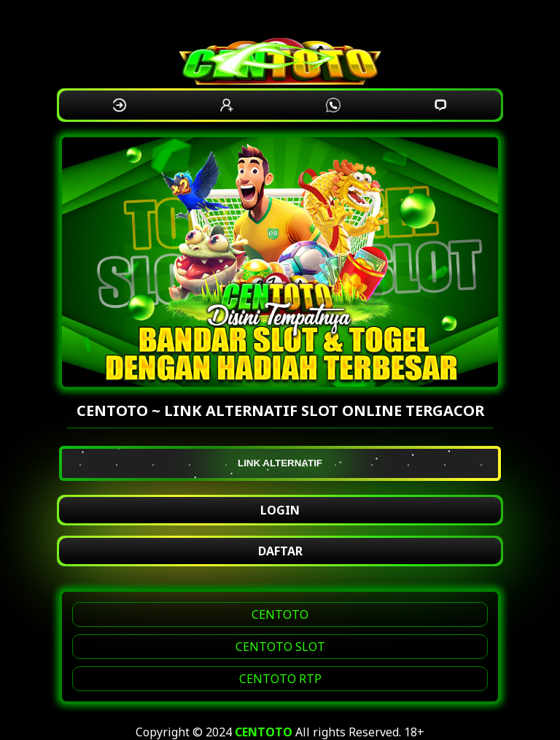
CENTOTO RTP (280, 679)
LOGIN (280, 510)
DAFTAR (280, 551)
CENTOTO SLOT (280, 647)
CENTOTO (280, 614)
